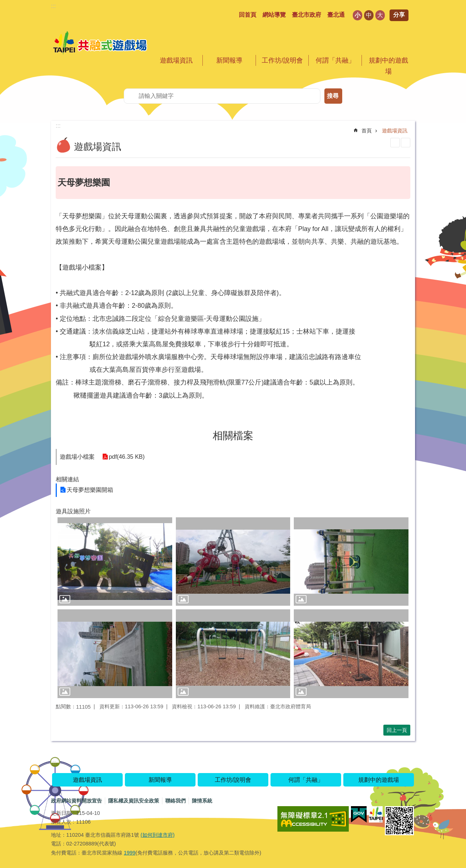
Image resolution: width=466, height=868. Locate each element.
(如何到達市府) (158, 835)
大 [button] (380, 15)
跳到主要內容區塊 (4, 4)
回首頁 (248, 15)
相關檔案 (233, 436)
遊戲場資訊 (176, 60)
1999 (130, 853)
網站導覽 (274, 15)
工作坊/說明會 (282, 60)
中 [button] (369, 15)
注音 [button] (406, 143)
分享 (399, 15)
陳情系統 (202, 801)
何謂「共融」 (335, 60)
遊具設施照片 (73, 511)
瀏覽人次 (61, 822)
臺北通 (336, 15)
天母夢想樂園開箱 (90, 490)
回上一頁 (397, 730)
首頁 (367, 131)
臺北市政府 (307, 15)
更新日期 (61, 813)
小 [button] (358, 15)
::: (53, 6)
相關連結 (67, 479)
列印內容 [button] (395, 143)
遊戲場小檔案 (77, 457)
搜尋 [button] (333, 96)
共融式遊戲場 (100, 43)
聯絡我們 (175, 801)
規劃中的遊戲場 (388, 66)
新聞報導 (229, 60)
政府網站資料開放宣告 (76, 801)
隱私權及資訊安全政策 (134, 801)
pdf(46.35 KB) (127, 457)
